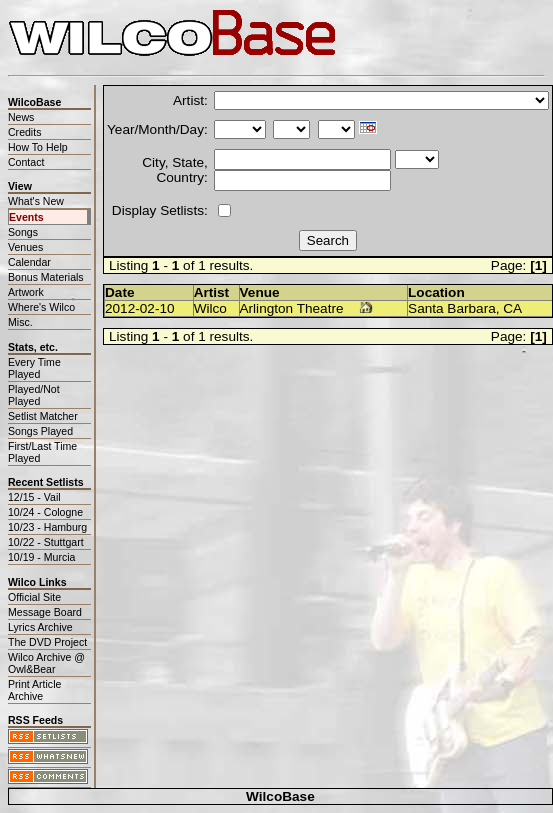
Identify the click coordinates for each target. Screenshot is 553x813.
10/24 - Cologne (45, 512)
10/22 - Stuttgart (46, 542)
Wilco (210, 308)
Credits (24, 132)
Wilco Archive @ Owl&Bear (46, 663)
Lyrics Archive (40, 627)
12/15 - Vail (34, 497)
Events (26, 217)
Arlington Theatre (292, 308)
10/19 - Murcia (41, 557)
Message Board (45, 612)
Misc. (20, 322)
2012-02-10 (140, 308)
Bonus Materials (46, 277)
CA (512, 308)
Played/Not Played (34, 395)
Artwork (26, 292)
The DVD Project (47, 642)
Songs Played (40, 431)
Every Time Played (34, 368)
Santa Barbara (452, 308)
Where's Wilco (41, 307)
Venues (25, 247)
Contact (26, 162)
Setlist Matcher (43, 416)
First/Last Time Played (42, 452)
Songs (23, 232)
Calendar (29, 262)
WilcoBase (280, 796)
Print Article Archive (34, 690)
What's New (36, 201)
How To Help (38, 147)
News (21, 117)
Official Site (34, 597)
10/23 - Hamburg (47, 527)
